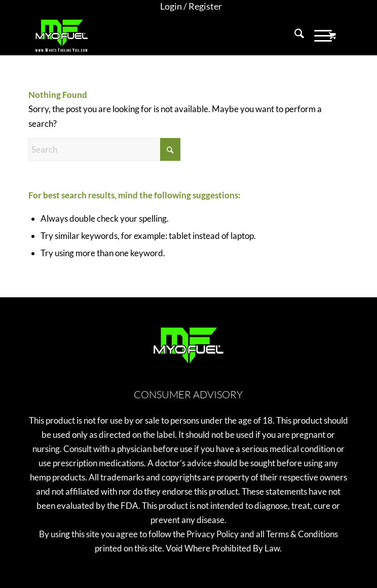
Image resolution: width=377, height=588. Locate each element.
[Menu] (318, 35)
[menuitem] (191, 7)
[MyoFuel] (157, 35)
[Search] (294, 35)
